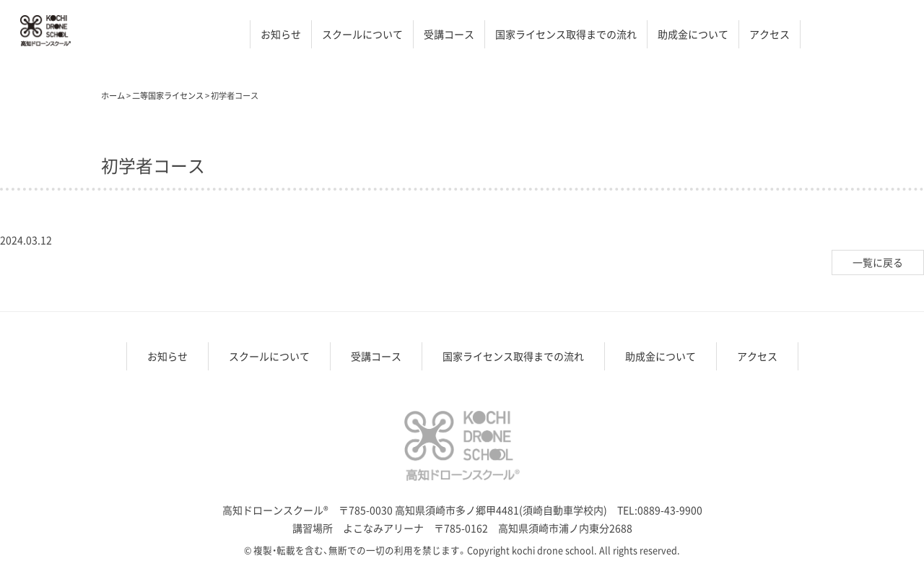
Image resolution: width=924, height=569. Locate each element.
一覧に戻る (878, 262)
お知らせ (281, 34)
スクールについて (362, 34)
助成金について (693, 34)
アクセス (770, 34)
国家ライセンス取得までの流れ (566, 34)
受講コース (449, 34)
